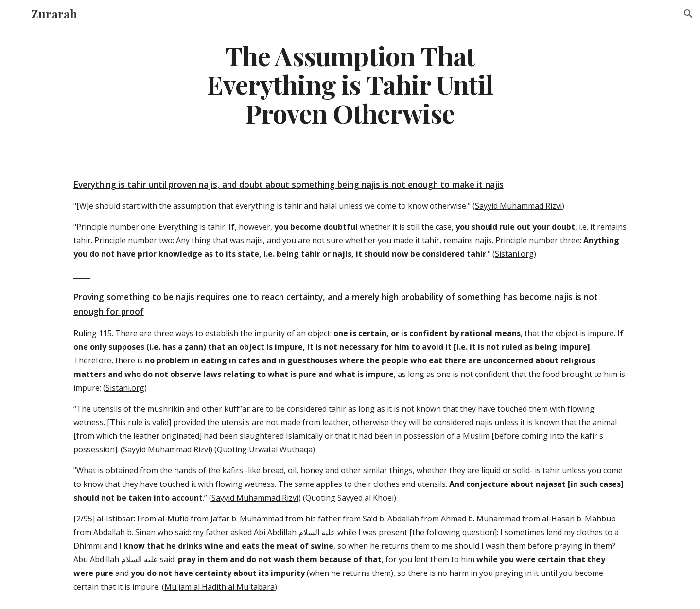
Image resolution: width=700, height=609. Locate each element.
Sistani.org (514, 254)
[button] (688, 14)
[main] (350, 84)
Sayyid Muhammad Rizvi (518, 206)
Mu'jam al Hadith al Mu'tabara (219, 587)
